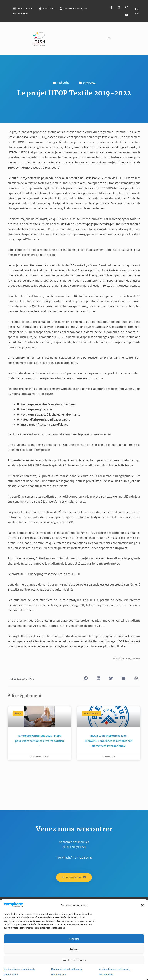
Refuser (74, 949)
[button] (142, 905)
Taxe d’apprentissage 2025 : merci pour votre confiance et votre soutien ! (40, 741)
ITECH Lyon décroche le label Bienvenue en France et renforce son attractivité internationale (109, 741)
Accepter (74, 939)
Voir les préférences (74, 960)
